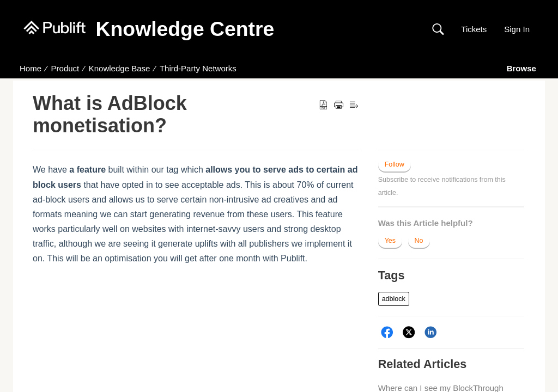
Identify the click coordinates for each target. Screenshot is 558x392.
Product (65, 68)
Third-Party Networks (198, 68)
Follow (395, 164)
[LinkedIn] (431, 332)
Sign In (517, 29)
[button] (438, 30)
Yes (390, 241)
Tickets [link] (474, 29)
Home (31, 68)
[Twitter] (409, 332)
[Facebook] (387, 332)
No (419, 241)
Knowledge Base (120, 68)
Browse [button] (523, 68)
